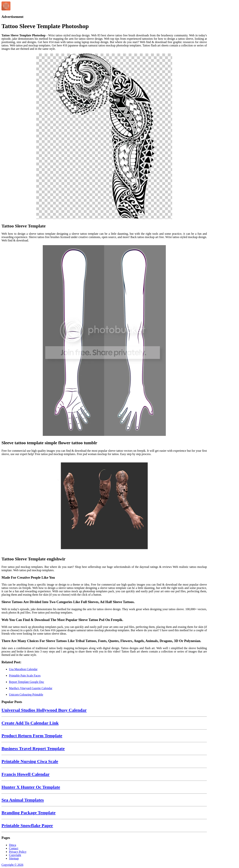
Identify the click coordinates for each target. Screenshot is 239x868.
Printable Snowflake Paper (27, 825)
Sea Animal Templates (23, 800)
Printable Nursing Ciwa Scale (30, 761)
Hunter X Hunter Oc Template (31, 787)
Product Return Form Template (32, 736)
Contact (14, 848)
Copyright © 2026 (12, 865)
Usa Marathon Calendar (23, 669)
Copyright (15, 855)
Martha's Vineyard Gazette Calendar (31, 688)
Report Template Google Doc (27, 682)
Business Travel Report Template (33, 749)
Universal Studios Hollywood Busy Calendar (44, 710)
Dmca (13, 845)
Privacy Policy (18, 852)
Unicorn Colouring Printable (26, 695)
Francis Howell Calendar (25, 774)
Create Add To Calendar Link (30, 723)
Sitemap (14, 858)
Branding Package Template (28, 813)
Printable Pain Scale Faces (25, 676)
